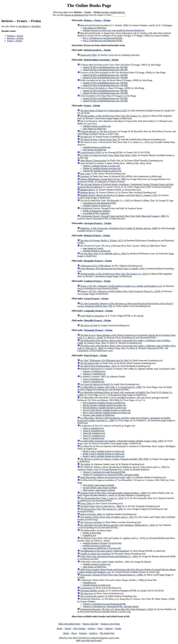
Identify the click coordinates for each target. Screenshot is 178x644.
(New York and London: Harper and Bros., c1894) (113, 493)
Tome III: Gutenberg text (94, 433)
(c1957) (104, 111)
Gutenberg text (90, 535)
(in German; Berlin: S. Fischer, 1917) (102, 241)
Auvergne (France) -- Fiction (98, 223)
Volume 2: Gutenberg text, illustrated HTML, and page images (111, 606)
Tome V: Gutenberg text (94, 438)
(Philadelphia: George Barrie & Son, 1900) (103, 179)
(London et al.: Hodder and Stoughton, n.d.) (121, 286)
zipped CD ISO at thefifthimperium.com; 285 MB (105, 67)
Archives (93, 633)
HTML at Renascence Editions (97, 211)
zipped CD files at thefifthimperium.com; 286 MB (105, 70)
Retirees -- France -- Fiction (97, 20)
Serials (118, 629)
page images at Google (93, 248)
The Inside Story (107, 633)
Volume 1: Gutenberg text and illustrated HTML (104, 604)
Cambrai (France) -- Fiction (97, 281)
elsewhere (36, 26)
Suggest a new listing (110, 624)
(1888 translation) (105, 551)
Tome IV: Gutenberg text (94, 436)
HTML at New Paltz (92, 533)
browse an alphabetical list (76, 15)
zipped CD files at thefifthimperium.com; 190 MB (105, 78)
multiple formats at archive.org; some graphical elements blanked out (114, 30)
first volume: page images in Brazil (99, 485)
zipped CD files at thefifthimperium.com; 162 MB (105, 101)
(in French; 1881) (106, 477)
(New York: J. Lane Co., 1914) (102, 498)
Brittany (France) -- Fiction (97, 236)
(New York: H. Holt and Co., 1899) (101, 506)
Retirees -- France (15, 36)
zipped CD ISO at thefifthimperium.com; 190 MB (105, 75)
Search (68, 629)
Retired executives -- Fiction (97, 50)
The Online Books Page (89, 5)
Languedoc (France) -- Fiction (98, 311)
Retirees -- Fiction (15, 38)
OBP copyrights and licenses (89, 640)
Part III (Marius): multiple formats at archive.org (105, 408)
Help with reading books (69, 624)
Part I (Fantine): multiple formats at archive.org (104, 403)
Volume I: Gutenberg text (94, 371)
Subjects (109, 629)
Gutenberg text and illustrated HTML (100, 203)
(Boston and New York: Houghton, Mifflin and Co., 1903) (118, 525)
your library (23, 26)
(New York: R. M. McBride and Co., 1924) (103, 254)
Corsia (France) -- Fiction (96, 299)
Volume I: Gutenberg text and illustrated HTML (104, 472)
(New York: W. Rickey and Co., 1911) (107, 517)
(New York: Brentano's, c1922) (117, 609)
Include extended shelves (113, 12)
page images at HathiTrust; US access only (102, 548)
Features (83, 633)
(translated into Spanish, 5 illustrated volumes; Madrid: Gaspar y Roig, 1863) (122, 441)
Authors (91, 629)
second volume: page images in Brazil (100, 488)
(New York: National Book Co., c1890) (112, 575)
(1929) (89, 55)
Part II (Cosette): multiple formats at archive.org (104, 405)
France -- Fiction (15, 41)
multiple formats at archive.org (97, 126)
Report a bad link (91, 624)
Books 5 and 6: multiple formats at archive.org (104, 456)
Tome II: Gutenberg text (94, 382)
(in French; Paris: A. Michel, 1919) (112, 269)
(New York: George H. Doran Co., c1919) (120, 291)
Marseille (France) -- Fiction (97, 320)
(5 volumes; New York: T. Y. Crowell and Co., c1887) (111, 387)
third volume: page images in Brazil (99, 490)
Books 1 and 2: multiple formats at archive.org (104, 451)
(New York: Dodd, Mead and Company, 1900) (123, 216)
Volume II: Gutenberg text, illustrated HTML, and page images (111, 475)
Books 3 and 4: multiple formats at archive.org (104, 454)
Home (59, 629)
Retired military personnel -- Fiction (101, 60)
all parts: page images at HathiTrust (99, 415)
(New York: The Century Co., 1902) (102, 509)
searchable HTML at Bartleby (96, 213)
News (74, 633)
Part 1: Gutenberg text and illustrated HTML (103, 38)
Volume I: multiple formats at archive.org (101, 166)
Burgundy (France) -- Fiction (98, 261)
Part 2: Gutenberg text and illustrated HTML (103, 41)
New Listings (79, 629)
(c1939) (92, 591)
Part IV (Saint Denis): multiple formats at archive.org (107, 410)
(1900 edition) (96, 266)
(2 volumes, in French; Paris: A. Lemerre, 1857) (119, 195)
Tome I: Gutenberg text (93, 379)
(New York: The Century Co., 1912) (114, 116)
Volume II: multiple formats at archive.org (102, 168)
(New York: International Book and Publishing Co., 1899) (109, 556)
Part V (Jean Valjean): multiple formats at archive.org (107, 413)
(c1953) (91, 152)
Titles (100, 629)
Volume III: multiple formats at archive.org (102, 171)
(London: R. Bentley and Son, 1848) (119, 228)
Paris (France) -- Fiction (96, 355)
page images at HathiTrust (95, 28)
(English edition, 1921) (98, 366)
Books (66, 633)
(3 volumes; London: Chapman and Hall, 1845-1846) (114, 459)
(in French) (95, 384)
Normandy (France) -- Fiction (98, 330)
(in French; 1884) (91, 514)
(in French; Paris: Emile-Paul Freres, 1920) (109, 155)
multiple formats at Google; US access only (102, 543)
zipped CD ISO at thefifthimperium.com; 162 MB (105, 98)
